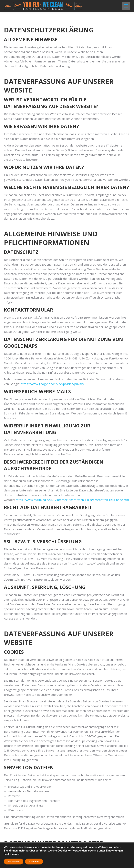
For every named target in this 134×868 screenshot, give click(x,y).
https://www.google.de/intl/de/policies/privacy (52, 348)
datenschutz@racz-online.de (33, 800)
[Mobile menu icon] (126, 6)
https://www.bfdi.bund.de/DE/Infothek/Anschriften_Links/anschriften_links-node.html (73, 445)
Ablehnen (34, 862)
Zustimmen (14, 862)
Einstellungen (114, 851)
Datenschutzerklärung (23, 835)
